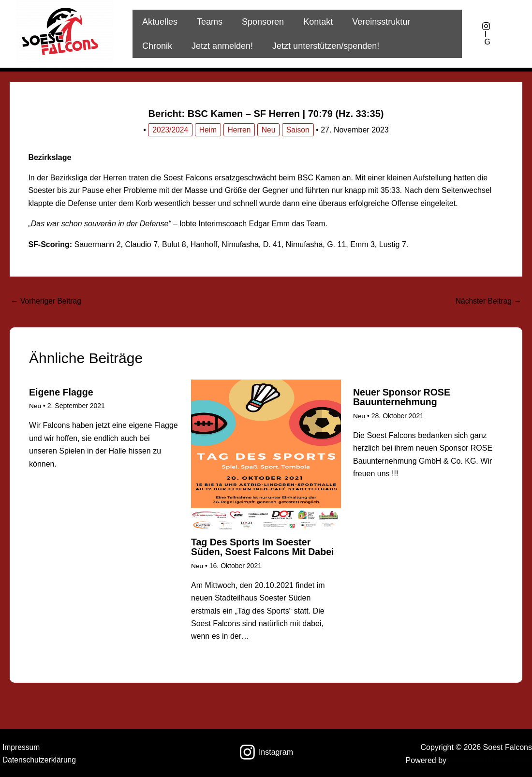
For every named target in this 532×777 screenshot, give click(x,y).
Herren (239, 130)
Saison (299, 130)
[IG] (486, 34)
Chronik (434, 22)
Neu (269, 130)
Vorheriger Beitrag (47, 301)
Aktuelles (159, 22)
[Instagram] (266, 752)
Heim (208, 130)
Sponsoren (258, 22)
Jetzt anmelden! (172, 46)
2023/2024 (170, 130)
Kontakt (311, 22)
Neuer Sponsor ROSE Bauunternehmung (403, 397)
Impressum (19, 747)
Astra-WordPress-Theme (489, 760)
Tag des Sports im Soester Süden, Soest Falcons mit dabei (264, 547)
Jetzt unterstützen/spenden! (273, 46)
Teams (207, 22)
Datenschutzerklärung (38, 760)
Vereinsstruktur (372, 22)
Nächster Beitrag (488, 301)
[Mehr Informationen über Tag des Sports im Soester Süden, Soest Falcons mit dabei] (266, 454)
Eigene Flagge (62, 393)
